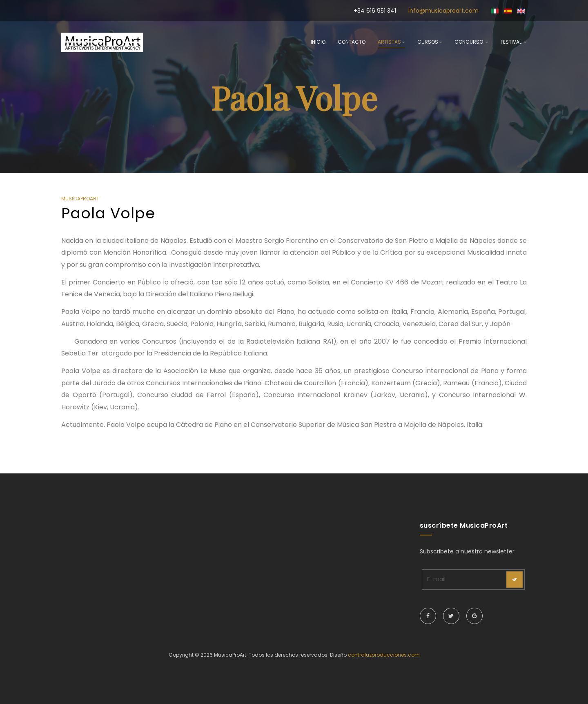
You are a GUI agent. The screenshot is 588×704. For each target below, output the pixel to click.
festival (514, 42)
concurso (471, 42)
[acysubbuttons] (514, 580)
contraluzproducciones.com (384, 655)
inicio (318, 42)
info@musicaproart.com (443, 11)
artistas (391, 42)
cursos (430, 42)
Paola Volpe (108, 213)
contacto (352, 42)
